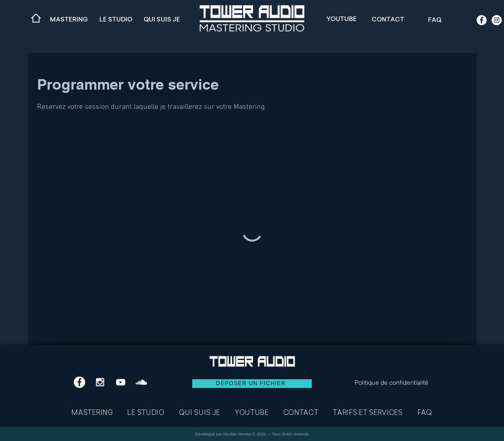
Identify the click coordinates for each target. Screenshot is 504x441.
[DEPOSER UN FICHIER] (252, 384)
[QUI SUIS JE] (162, 19)
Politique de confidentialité (392, 383)
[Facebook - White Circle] (482, 20)
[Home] (36, 18)
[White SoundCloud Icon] (141, 382)
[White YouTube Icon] (121, 382)
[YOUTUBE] (341, 19)
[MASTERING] (69, 19)
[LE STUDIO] (116, 19)
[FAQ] (435, 20)
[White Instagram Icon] (100, 382)
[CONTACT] (388, 19)
